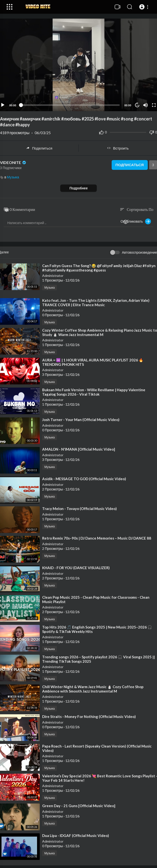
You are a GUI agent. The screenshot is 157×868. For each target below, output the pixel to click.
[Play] (3, 105)
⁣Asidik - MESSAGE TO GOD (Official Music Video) (84, 479)
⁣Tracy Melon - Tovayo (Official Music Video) (79, 509)
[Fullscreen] (154, 105)
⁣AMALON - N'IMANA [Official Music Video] (79, 449)
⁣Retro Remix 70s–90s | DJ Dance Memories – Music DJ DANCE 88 (97, 538)
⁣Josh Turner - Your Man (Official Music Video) (81, 420)
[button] (144, 7)
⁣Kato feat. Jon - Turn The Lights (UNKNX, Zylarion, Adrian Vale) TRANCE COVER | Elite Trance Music (96, 303)
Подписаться (129, 165)
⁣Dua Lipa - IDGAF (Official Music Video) (76, 835)
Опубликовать (136, 221)
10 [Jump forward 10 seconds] (137, 105)
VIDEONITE (13, 162)
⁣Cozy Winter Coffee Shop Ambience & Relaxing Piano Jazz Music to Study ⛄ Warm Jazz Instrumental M (100, 332)
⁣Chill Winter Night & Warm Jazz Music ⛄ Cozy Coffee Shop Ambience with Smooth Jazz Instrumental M (93, 689)
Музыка (13, 177)
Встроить (118, 148)
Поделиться (39, 148)
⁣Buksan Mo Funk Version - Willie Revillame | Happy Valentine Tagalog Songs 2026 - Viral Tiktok (94, 392)
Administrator (53, 276)
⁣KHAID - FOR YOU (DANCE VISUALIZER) (76, 568)
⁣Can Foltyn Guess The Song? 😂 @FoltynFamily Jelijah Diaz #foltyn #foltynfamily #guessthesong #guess (99, 268)
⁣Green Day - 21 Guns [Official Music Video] (79, 806)
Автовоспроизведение (139, 252)
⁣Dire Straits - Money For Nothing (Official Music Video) (89, 716)
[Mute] (146, 105)
